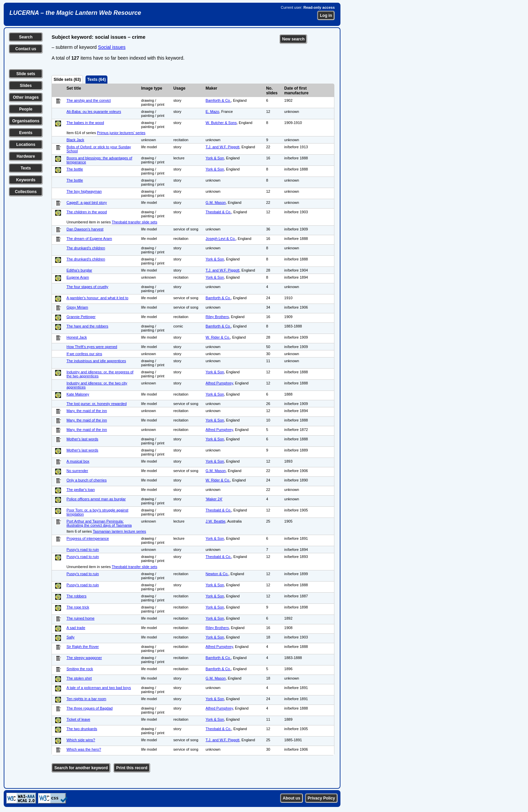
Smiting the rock (80, 669)
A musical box (78, 461)
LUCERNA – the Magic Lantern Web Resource (75, 13)
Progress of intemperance (88, 538)
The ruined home (80, 618)
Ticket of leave (78, 719)
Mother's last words (82, 439)
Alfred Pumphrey (219, 383)
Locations (26, 145)
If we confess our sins (84, 354)
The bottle (75, 169)
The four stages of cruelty (87, 287)
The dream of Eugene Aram (89, 239)
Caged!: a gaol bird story (87, 202)
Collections (26, 192)
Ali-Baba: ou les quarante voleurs (94, 112)
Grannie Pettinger (81, 317)
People (26, 109)
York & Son (215, 158)
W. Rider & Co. (218, 337)
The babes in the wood (85, 123)
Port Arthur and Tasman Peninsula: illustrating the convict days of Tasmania (99, 523)
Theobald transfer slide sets (135, 222)
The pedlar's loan (80, 490)
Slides (26, 86)
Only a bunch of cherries (86, 480)
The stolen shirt (79, 678)
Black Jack (75, 140)
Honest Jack (77, 337)
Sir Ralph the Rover (82, 647)
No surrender (77, 471)
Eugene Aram (78, 277)
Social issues (112, 47)
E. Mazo (212, 112)
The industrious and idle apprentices (96, 361)
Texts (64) (96, 80)
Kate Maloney (78, 394)
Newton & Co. (217, 574)
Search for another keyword (81, 768)
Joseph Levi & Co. (221, 239)
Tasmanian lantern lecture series (120, 531)
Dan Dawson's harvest (85, 229)
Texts (26, 168)
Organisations (26, 121)
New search (293, 39)
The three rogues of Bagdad (89, 708)
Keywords (26, 180)
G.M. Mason (216, 202)
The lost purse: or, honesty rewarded (96, 404)
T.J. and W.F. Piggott (223, 147)
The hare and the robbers (87, 326)
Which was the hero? (84, 749)
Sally (70, 637)
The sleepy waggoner (84, 658)
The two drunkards (82, 729)
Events (26, 133)
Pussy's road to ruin (82, 550)
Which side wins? (81, 740)
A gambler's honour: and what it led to (97, 298)
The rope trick (78, 607)
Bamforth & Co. (218, 100)
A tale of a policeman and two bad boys (98, 688)
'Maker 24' (214, 499)
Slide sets (26, 74)
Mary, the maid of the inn (87, 411)
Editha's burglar (79, 270)
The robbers (76, 596)
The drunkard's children (86, 248)
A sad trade (76, 628)
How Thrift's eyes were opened (92, 347)
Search (26, 37)
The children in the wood (87, 212)
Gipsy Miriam (77, 307)
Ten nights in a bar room (86, 699)
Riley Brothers (217, 317)
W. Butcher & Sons (221, 123)
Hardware (26, 156)
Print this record (132, 768)
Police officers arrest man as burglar (96, 499)
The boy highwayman (84, 191)
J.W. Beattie (216, 521)
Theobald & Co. (219, 212)
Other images (26, 97)
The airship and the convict (88, 100)
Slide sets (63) (67, 80)
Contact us (26, 49)
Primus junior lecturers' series (121, 133)
